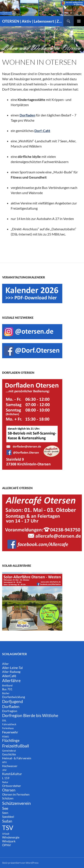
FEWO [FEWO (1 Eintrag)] (6, 737)
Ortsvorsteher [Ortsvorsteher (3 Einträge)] (12, 786)
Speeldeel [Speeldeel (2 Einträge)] (8, 817)
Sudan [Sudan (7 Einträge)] (7, 821)
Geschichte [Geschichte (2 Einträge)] (9, 754)
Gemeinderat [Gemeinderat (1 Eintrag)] (9, 751)
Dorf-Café (42, 131)
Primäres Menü (79, 21)
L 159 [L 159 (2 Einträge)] (6, 778)
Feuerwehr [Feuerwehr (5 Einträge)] (10, 732)
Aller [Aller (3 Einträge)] (5, 664)
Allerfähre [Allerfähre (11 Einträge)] (11, 680)
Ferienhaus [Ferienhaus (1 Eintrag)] (8, 728)
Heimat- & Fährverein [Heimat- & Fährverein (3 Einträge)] (17, 758)
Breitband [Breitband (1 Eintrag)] (7, 685)
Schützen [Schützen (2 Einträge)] (8, 798)
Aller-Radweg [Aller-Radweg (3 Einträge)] (11, 672)
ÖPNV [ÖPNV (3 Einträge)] (7, 845)
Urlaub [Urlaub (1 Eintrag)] (6, 834)
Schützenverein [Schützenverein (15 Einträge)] (16, 803)
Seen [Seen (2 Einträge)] (5, 813)
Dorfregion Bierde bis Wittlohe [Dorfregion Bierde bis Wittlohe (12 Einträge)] (30, 715)
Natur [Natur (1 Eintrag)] (5, 782)
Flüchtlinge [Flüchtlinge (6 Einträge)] (11, 741)
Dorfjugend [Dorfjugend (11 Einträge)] (13, 701)
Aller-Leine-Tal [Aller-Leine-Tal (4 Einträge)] (12, 668)
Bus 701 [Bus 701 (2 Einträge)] (7, 689)
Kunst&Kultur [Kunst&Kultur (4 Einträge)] (12, 774)
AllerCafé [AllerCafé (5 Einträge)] (9, 676)
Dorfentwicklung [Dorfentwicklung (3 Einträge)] (14, 697)
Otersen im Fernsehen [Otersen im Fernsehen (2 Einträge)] (16, 795)
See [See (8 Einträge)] (5, 808)
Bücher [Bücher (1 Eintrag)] (6, 693)
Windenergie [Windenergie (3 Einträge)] (11, 837)
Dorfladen (27, 115)
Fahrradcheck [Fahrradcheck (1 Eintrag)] (9, 724)
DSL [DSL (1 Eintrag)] (4, 720)
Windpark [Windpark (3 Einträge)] (9, 841)
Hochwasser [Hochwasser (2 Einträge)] (10, 766)
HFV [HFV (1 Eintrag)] (4, 762)
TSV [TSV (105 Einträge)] (8, 828)
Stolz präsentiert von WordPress (20, 863)
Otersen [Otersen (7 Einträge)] (9, 790)
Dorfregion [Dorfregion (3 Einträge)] (10, 711)
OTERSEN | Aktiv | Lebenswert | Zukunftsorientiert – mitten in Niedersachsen (33, 21)
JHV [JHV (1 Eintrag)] (4, 770)
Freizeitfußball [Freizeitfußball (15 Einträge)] (16, 746)
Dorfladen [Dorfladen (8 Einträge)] (11, 707)
